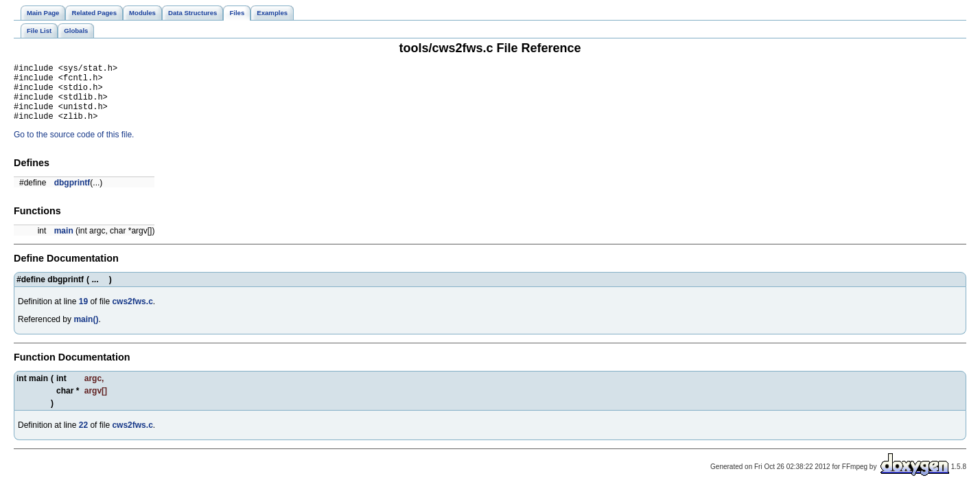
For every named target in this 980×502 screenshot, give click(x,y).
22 (83, 437)
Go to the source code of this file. (74, 147)
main (64, 243)
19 (83, 314)
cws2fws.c (132, 314)
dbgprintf (72, 195)
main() (86, 332)
